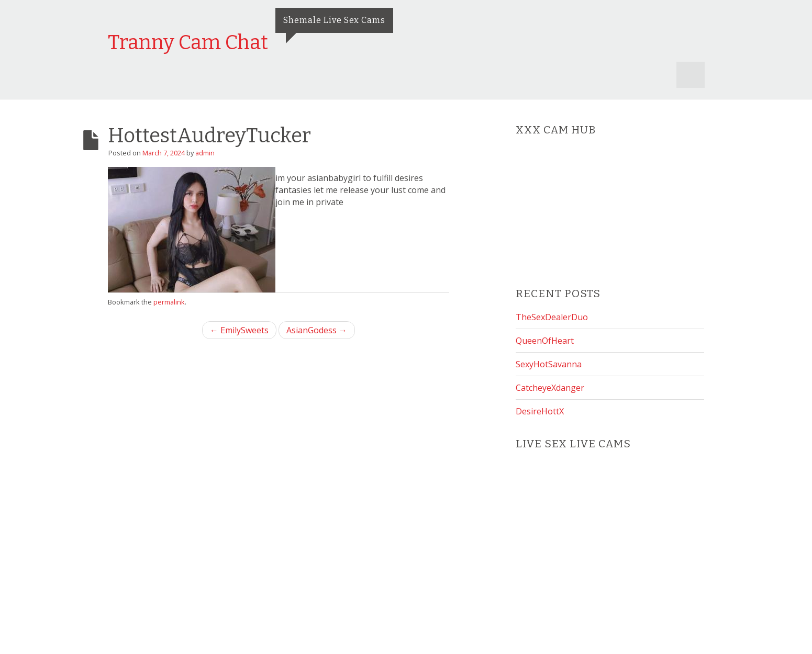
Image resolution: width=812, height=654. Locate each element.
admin (205, 153)
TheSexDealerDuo (552, 317)
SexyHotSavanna (549, 364)
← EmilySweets (239, 330)
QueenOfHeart (545, 341)
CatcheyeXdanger (550, 388)
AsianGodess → (317, 330)
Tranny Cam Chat (188, 42)
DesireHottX (540, 411)
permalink (169, 302)
